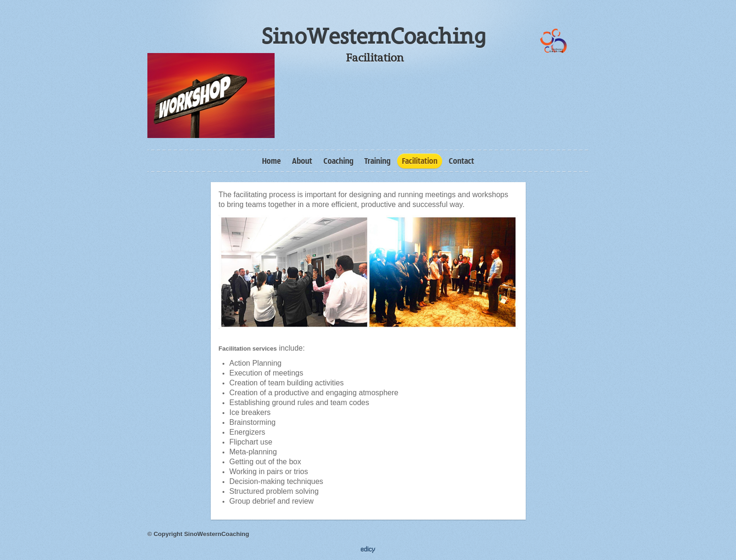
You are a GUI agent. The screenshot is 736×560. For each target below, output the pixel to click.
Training (377, 161)
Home (271, 161)
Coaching (338, 161)
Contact (461, 161)
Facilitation (420, 161)
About (302, 161)
